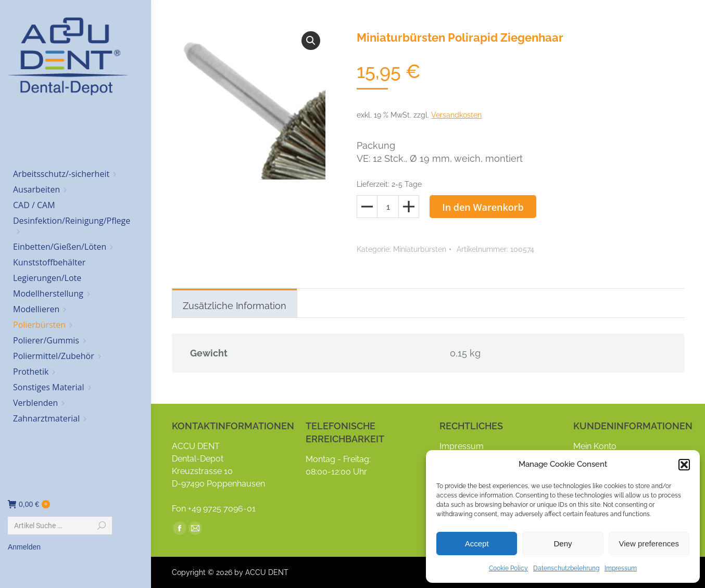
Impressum (621, 568)
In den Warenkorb (483, 207)
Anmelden (24, 547)
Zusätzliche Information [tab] (235, 306)
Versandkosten (456, 115)
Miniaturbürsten (420, 249)
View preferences (649, 544)
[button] (684, 465)
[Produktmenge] (388, 207)
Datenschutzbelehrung (566, 568)
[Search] (60, 526)
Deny (563, 544)
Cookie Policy (508, 568)
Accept (477, 544)
